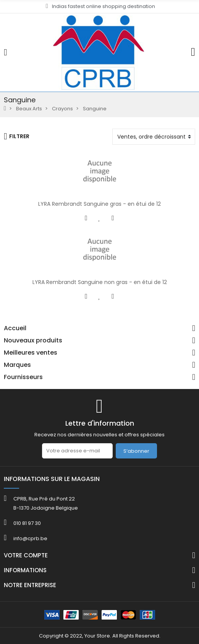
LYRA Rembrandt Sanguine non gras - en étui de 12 (100, 282)
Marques (17, 365)
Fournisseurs (23, 377)
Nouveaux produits (33, 341)
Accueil (15, 328)
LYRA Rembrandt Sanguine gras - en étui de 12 (99, 204)
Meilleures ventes (31, 353)
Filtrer (17, 136)
